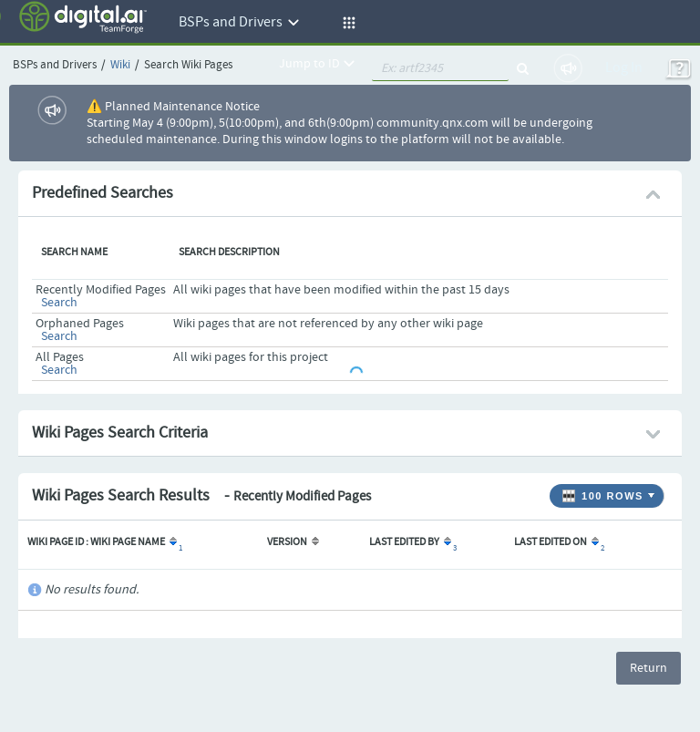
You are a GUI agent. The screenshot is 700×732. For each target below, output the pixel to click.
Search (59, 303)
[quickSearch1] (440, 68)
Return (649, 668)
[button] (346, 23)
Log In (624, 68)
